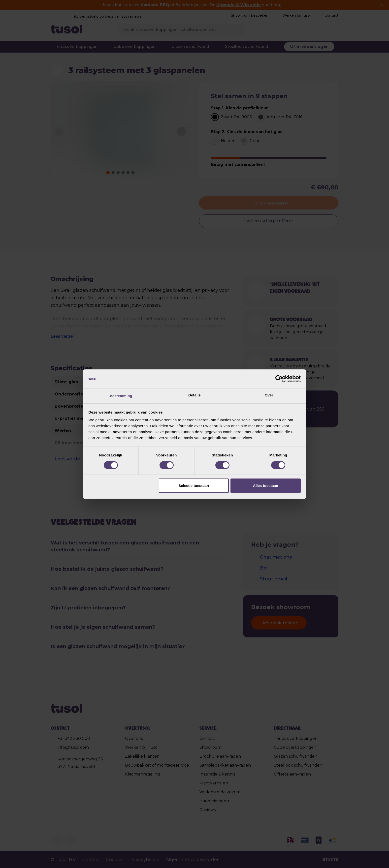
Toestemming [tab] (120, 396)
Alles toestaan (266, 486)
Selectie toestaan (194, 486)
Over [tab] (269, 395)
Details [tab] (194, 395)
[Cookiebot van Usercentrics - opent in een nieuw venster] (279, 379)
